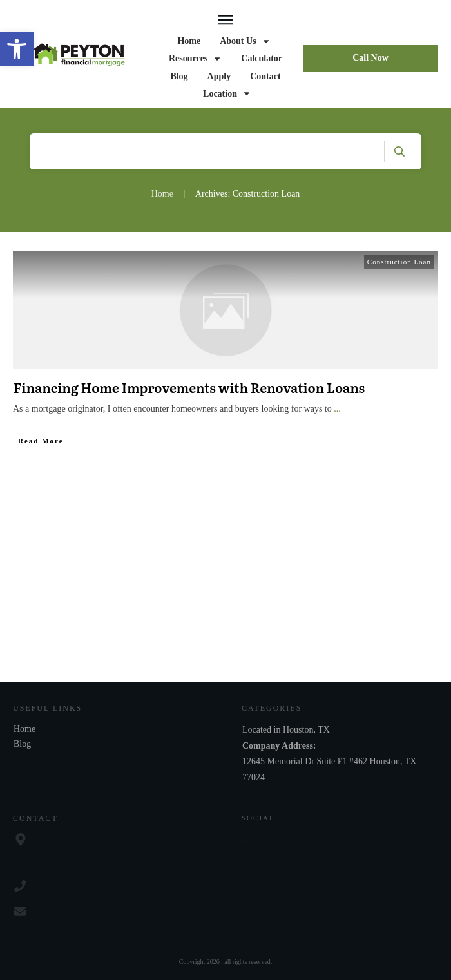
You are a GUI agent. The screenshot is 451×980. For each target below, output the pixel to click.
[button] (17, 49)
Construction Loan (399, 262)
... (337, 409)
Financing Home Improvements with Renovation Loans (189, 387)
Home (24, 729)
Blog (22, 744)
